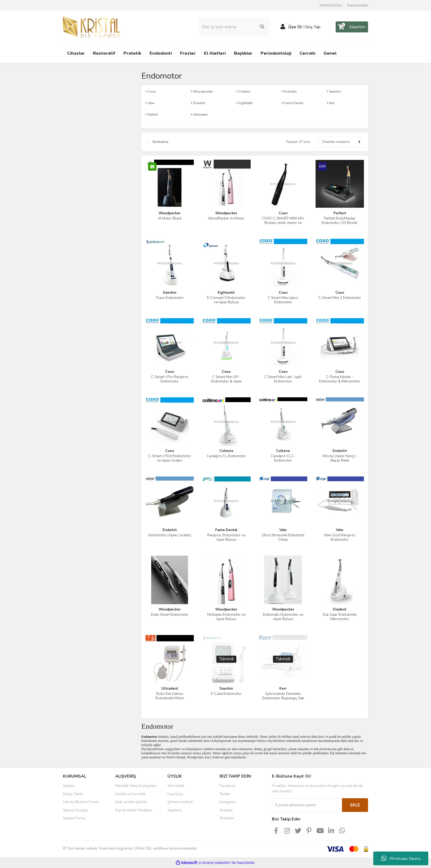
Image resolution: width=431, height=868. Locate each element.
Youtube (226, 810)
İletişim (69, 786)
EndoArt (340, 451)
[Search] (234, 27)
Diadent (340, 609)
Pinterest (227, 818)
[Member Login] (283, 27)
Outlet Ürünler (331, 5)
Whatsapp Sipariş (401, 858)
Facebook (227, 786)
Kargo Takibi (73, 794)
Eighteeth (226, 293)
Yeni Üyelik (176, 786)
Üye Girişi (175, 794)
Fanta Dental (226, 530)
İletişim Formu (74, 818)
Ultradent (170, 689)
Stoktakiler (160, 142)
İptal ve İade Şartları (131, 802)
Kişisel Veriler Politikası (134, 810)
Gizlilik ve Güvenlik (130, 794)
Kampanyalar (358, 5)
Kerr (283, 689)
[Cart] (352, 27)
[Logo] (91, 27)
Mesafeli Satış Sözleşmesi (136, 786)
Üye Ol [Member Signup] (295, 27)
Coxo (283, 213)
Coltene (226, 451)
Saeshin (170, 293)
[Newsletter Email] (307, 805)
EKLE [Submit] (355, 805)
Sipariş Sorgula (75, 810)
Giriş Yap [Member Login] (313, 27)
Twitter (225, 794)
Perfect (340, 213)
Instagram (228, 802)
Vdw (283, 530)
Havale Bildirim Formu (81, 802)
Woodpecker (170, 213)
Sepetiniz (175, 810)
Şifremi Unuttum (180, 802)
